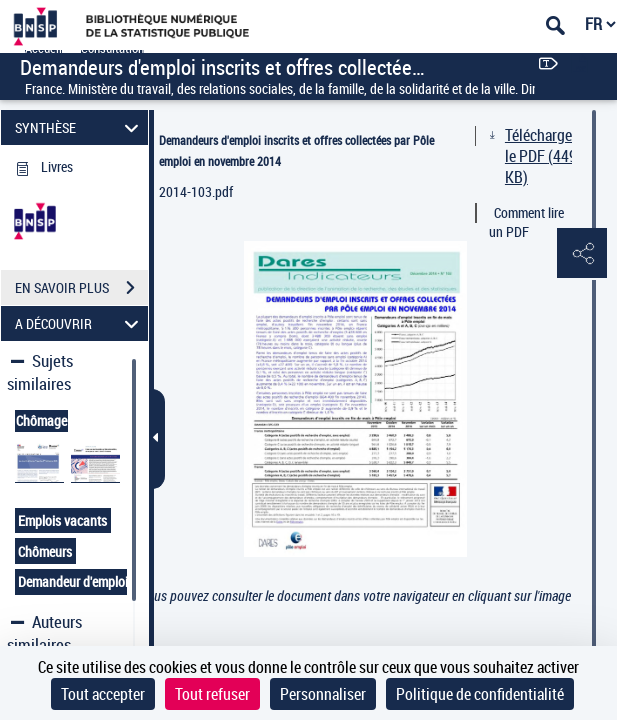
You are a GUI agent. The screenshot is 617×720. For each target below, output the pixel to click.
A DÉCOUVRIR (80, 323)
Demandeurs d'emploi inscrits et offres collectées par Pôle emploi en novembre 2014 (296, 150)
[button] (582, 254)
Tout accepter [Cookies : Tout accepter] (103, 694)
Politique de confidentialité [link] (480, 694)
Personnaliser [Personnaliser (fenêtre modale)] (323, 694)
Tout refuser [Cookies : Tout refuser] (212, 694)
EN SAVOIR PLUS (81, 288)
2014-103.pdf (196, 191)
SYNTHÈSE (80, 127)
